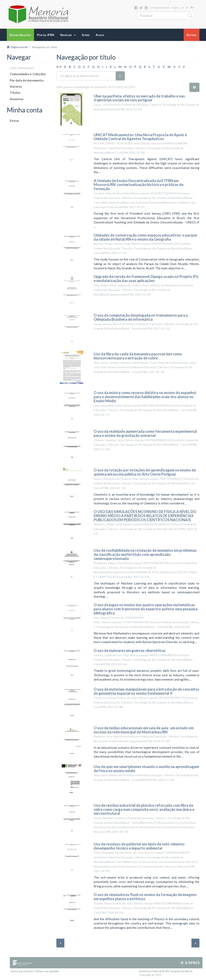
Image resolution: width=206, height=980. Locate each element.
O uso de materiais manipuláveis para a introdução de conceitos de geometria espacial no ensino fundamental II (146, 691)
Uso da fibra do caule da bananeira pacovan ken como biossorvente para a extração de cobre (138, 356)
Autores (16, 86)
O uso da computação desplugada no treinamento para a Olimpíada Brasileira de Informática (141, 317)
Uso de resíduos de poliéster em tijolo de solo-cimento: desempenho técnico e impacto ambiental (139, 846)
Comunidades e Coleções (28, 74)
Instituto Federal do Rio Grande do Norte (166, 971)
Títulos (15, 93)
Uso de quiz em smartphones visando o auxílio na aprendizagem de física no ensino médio (146, 769)
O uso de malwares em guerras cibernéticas (130, 650)
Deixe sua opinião (47, 971)
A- (183, 8)
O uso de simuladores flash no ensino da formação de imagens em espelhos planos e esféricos (145, 897)
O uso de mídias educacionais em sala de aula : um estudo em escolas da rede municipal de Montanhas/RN (144, 730)
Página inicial (17, 47)
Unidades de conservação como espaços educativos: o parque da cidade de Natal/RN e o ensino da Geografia (145, 237)
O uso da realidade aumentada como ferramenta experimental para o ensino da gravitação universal (145, 433)
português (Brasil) (160, 8)
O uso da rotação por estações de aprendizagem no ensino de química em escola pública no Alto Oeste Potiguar (145, 472)
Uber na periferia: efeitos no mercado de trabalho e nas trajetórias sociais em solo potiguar (139, 98)
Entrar (14, 121)
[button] (68, 35)
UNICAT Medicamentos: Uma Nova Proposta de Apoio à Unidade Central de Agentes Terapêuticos (140, 137)
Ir (120, 76)
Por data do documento (27, 80)
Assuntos (17, 99)
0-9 (59, 67)
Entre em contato (22, 971)
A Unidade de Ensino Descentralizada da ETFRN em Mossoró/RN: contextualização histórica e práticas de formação (139, 185)
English (175, 8)
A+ (192, 7)
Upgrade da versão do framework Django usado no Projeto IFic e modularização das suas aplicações (146, 279)
